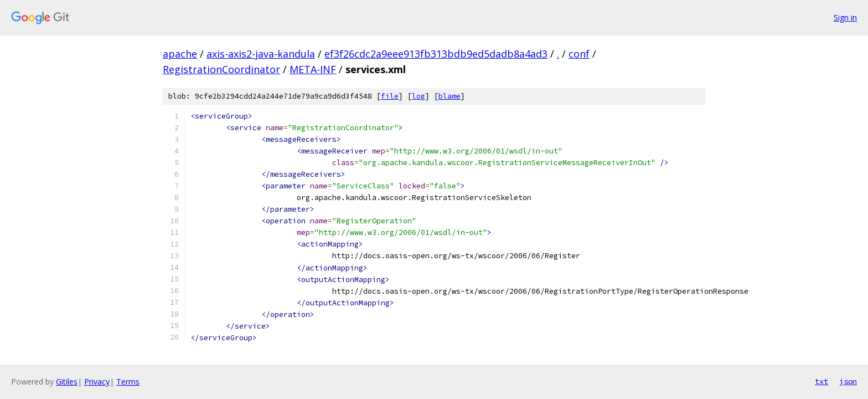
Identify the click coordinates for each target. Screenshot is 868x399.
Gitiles (67, 382)
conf (579, 54)
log (418, 96)
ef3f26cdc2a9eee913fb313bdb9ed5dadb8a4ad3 (436, 54)
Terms (128, 382)
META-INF (313, 69)
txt (821, 381)
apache (180, 54)
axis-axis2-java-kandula (261, 54)
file (390, 96)
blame (449, 96)
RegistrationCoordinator (221, 69)
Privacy (97, 382)
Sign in (845, 17)
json (848, 381)
